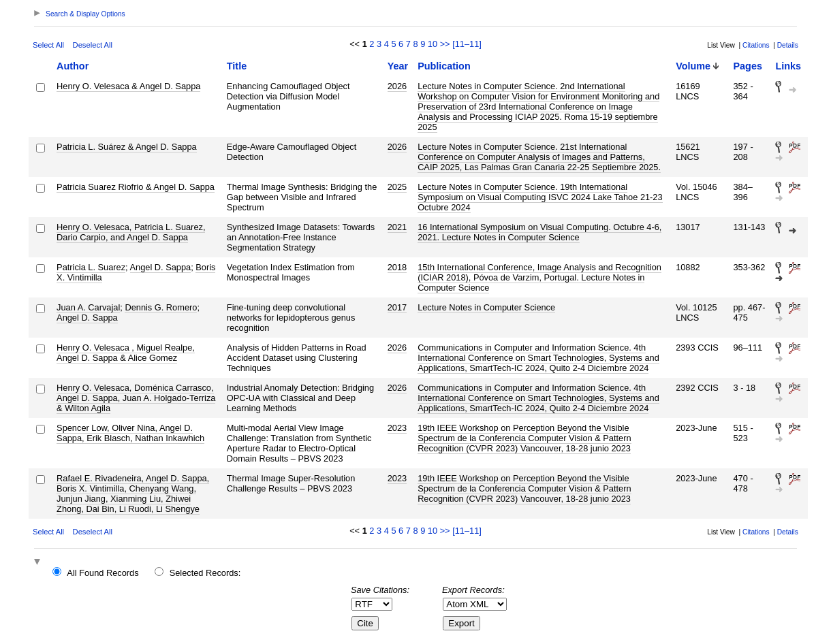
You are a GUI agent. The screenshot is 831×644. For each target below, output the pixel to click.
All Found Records (103, 573)
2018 (397, 267)
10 (433, 44)
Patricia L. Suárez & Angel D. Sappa (127, 147)
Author (73, 66)
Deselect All (93, 45)
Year (398, 66)
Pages (748, 66)
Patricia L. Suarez (91, 267)
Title (237, 66)
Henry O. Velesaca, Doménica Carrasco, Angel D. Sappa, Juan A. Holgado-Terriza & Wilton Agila (136, 398)
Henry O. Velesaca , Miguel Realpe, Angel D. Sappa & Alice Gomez (126, 353)
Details (788, 45)
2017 (397, 307)
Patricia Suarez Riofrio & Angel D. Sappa (136, 187)
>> (445, 44)
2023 (397, 428)
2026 (397, 86)
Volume (693, 66)
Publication (444, 66)
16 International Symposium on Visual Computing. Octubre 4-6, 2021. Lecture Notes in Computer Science (539, 232)
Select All (48, 45)
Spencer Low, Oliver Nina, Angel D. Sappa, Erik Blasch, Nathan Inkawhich (130, 433)
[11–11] (467, 44)
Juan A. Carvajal (88, 307)
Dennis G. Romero (161, 307)
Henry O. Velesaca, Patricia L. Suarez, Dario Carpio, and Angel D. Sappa (131, 232)
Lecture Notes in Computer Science (486, 307)
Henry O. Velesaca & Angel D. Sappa (128, 86)
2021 (397, 227)
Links (788, 66)
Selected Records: (205, 573)
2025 (397, 187)
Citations (756, 45)
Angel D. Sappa (161, 267)
